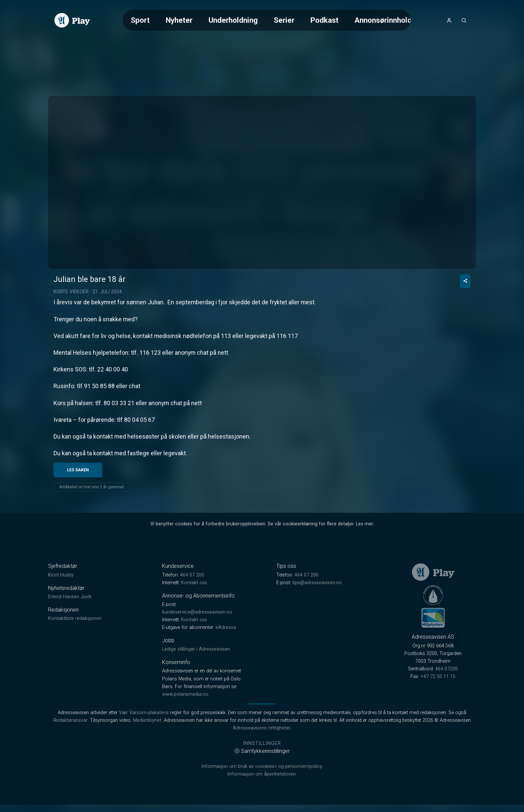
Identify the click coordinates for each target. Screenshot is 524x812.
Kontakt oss (194, 640)
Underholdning (233, 20)
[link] (72, 20)
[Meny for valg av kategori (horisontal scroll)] (267, 20)
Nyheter (179, 20)
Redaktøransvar (71, 778)
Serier (284, 20)
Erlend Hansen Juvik (70, 654)
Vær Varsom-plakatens (144, 770)
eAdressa (226, 685)
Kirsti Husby (61, 632)
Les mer (364, 582)
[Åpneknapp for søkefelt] (464, 20)
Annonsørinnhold (383, 20)
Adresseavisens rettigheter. (262, 785)
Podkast (324, 20)
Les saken (78, 528)
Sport (140, 20)
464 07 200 (192, 632)
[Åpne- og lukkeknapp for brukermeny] (449, 20)
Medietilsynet (147, 778)
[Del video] (465, 339)
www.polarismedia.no (185, 752)
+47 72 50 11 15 (438, 734)
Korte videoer (71, 350)
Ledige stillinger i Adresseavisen (196, 707)
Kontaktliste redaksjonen (75, 676)
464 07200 (446, 726)
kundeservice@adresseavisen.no (197, 670)
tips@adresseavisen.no (317, 640)
